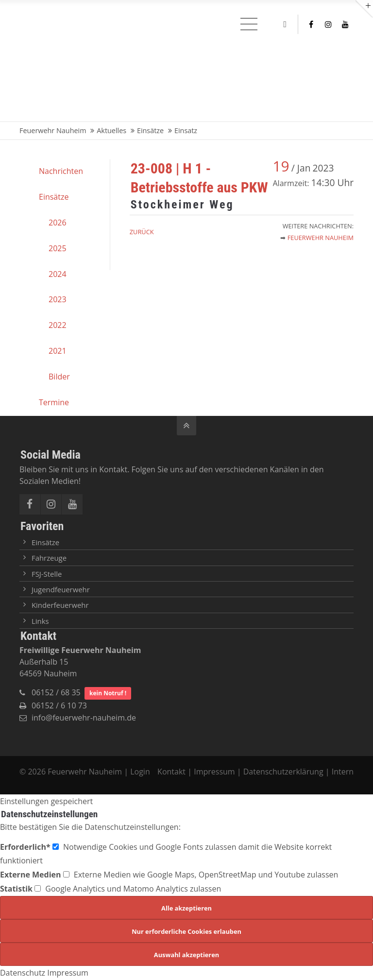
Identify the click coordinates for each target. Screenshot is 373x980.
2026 (58, 223)
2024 (58, 274)
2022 (58, 325)
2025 (58, 248)
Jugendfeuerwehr (61, 589)
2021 (58, 351)
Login (140, 772)
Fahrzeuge (49, 558)
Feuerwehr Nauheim (321, 238)
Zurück (142, 232)
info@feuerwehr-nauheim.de (84, 718)
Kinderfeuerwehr (60, 605)
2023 (58, 299)
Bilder (59, 377)
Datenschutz (23, 973)
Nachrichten (61, 171)
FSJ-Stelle (47, 574)
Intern (343, 772)
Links (40, 621)
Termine (54, 402)
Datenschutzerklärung (283, 772)
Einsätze (54, 197)
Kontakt (172, 772)
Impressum (214, 772)
